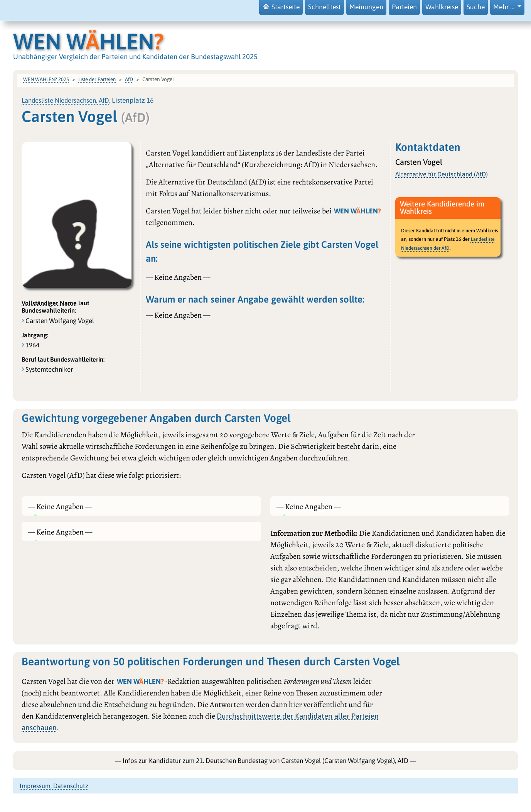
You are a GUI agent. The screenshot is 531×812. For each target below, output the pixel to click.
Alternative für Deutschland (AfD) (442, 174)
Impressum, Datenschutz (54, 786)
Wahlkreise (442, 7)
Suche (476, 7)
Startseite (281, 7)
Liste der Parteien (97, 79)
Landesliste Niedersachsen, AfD (65, 100)
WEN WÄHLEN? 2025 (46, 79)
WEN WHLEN (88, 41)
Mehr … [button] (505, 7)
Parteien (404, 7)
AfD (129, 79)
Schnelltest (324, 7)
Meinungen (366, 7)
